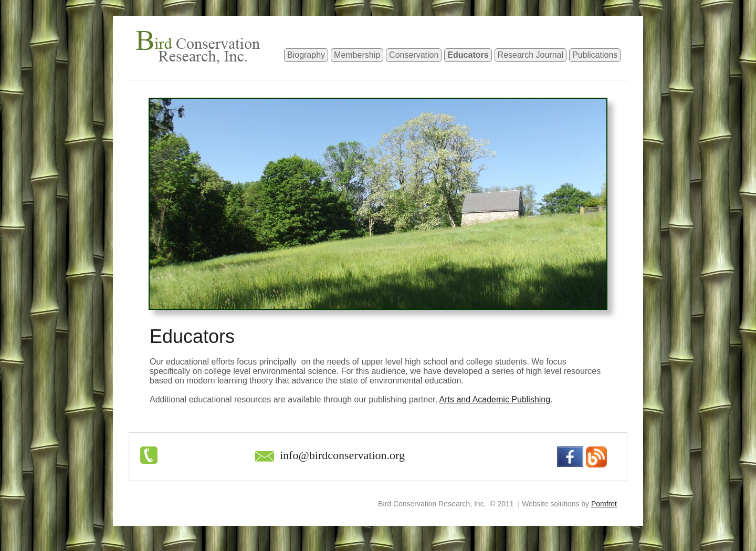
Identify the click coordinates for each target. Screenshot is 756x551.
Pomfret (604, 504)
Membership (357, 55)
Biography (306, 55)
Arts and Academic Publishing (495, 399)
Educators (468, 55)
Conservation (414, 55)
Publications (595, 55)
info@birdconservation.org (342, 455)
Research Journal (531, 55)
